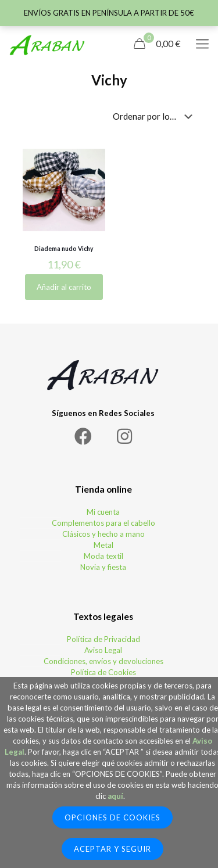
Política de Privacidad (103, 639)
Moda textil (103, 556)
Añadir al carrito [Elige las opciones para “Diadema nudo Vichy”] (64, 287)
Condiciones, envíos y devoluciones (103, 661)
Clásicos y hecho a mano (103, 534)
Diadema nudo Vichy (64, 249)
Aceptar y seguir (112, 849)
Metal (103, 545)
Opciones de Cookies (112, 817)
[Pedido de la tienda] (155, 116)
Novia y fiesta (103, 567)
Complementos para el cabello (103, 523)
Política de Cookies (103, 672)
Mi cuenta (103, 512)
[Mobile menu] (202, 44)
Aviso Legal (103, 650)
